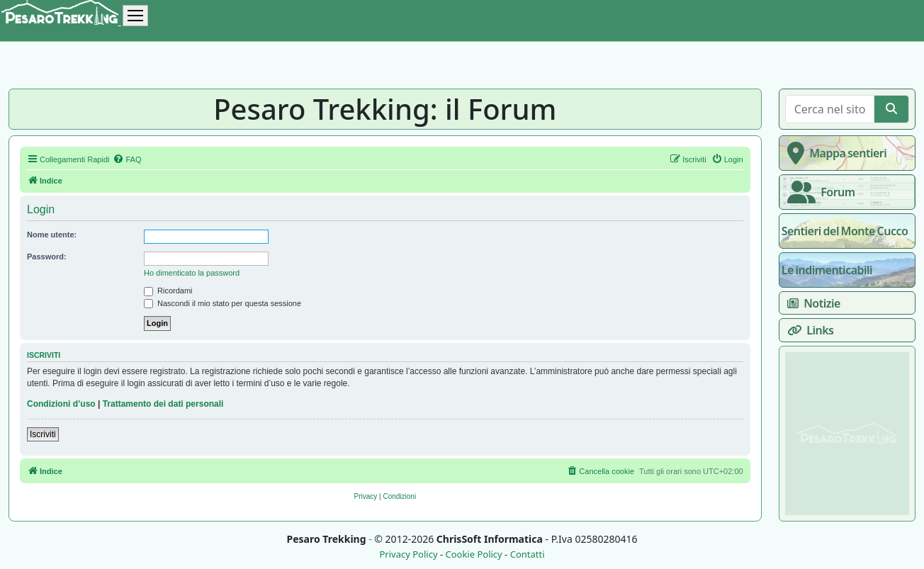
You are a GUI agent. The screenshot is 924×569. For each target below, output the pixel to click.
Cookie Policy (473, 554)
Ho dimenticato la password (192, 273)
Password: (47, 257)
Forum (818, 192)
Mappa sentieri (834, 153)
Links (808, 330)
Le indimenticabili (827, 270)
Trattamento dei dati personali (163, 404)
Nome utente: (52, 235)
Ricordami (168, 291)
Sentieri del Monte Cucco (845, 231)
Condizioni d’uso (61, 404)
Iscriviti (43, 434)
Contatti (528, 554)
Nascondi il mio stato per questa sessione (222, 303)
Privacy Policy (408, 554)
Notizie (811, 303)
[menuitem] (127, 159)
